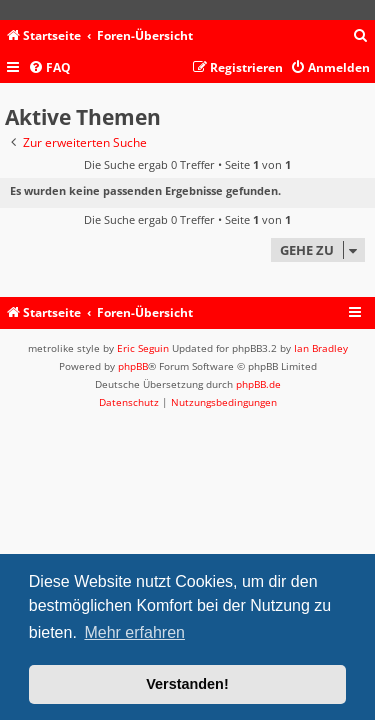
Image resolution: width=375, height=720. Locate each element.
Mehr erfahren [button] (134, 632)
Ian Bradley (321, 348)
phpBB (133, 366)
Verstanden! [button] (187, 684)
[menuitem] (361, 36)
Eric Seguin (143, 348)
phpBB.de (258, 384)
